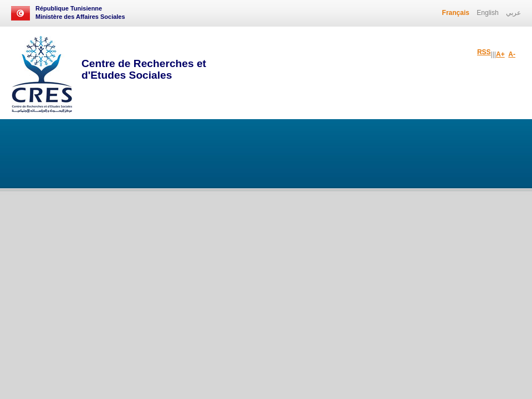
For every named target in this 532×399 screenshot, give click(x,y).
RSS (484, 52)
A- (512, 54)
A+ (500, 54)
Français (456, 13)
